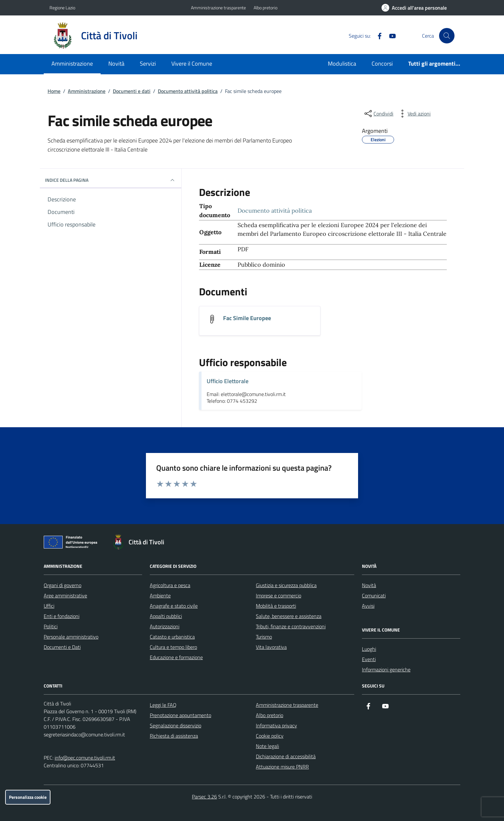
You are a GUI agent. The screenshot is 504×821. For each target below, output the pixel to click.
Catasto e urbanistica (172, 637)
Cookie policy (270, 736)
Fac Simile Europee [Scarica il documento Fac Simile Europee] (247, 318)
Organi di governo (63, 585)
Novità (116, 64)
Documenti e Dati (62, 647)
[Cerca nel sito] (447, 36)
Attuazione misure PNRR (282, 767)
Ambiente (160, 595)
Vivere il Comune (192, 64)
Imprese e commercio (279, 595)
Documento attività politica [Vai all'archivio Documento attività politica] (275, 211)
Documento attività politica (188, 91)
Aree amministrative (65, 595)
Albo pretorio (265, 8)
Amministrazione (72, 64)
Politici (51, 626)
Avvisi (368, 606)
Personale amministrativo (71, 637)
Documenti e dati (132, 91)
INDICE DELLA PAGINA (111, 180)
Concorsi (382, 64)
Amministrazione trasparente (218, 8)
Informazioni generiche (386, 669)
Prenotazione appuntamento (180, 715)
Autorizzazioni (165, 626)
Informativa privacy (276, 725)
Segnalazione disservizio (175, 725)
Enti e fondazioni (62, 616)
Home (54, 91)
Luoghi (369, 649)
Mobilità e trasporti (276, 606)
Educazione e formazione (176, 657)
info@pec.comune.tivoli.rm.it (85, 758)
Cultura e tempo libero (173, 647)
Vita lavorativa (271, 647)
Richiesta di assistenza (174, 736)
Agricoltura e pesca (170, 585)
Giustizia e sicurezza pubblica (286, 585)
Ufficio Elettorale (228, 381)
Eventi (369, 659)
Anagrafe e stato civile (174, 606)
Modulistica (342, 64)
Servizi (148, 64)
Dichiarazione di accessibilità (286, 756)
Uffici (49, 606)
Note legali (267, 746)
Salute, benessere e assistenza (289, 616)
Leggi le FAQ (163, 705)
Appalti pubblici (166, 616)
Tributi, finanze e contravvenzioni (291, 626)
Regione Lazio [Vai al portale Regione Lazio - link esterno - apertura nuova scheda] (62, 8)
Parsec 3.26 (204, 797)
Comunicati (374, 595)
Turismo (264, 637)
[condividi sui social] (378, 114)
